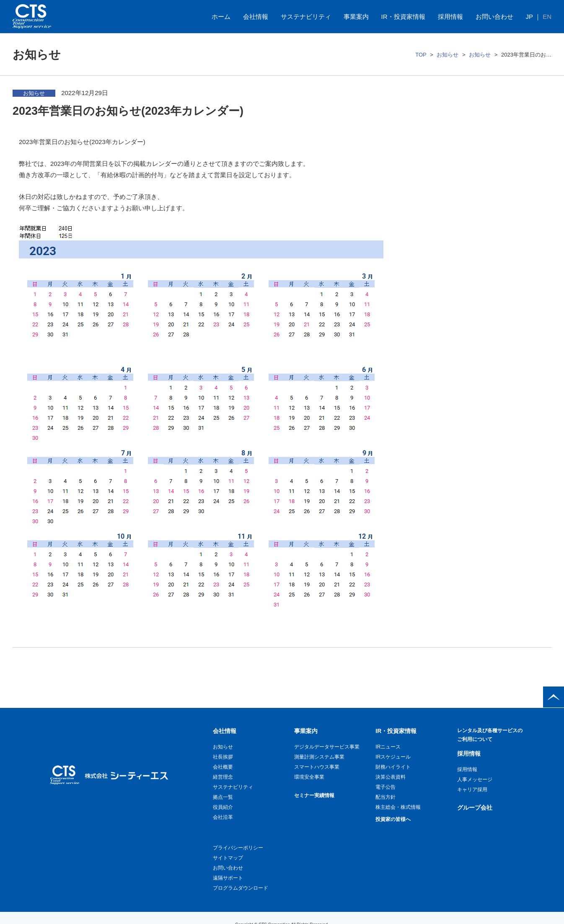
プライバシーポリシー (238, 848)
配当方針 (385, 797)
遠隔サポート (228, 878)
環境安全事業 (309, 777)
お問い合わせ (494, 17)
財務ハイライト (393, 767)
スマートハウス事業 (317, 767)
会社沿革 (223, 817)
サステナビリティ (306, 17)
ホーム (221, 17)
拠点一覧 (223, 797)
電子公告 (385, 787)
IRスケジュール (393, 757)
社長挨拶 (223, 757)
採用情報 (450, 17)
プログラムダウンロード (241, 888)
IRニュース (388, 747)
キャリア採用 (472, 790)
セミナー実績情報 (314, 795)
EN (547, 17)
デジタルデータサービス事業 (327, 747)
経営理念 (223, 777)
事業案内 (356, 17)
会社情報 (256, 17)
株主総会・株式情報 (398, 807)
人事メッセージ (475, 779)
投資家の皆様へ (393, 819)
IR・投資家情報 (403, 17)
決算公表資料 (391, 777)
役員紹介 (223, 807)
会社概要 (223, 767)
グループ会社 (475, 808)
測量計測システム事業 (319, 757)
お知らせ (448, 55)
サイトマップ (228, 858)
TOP (421, 55)
